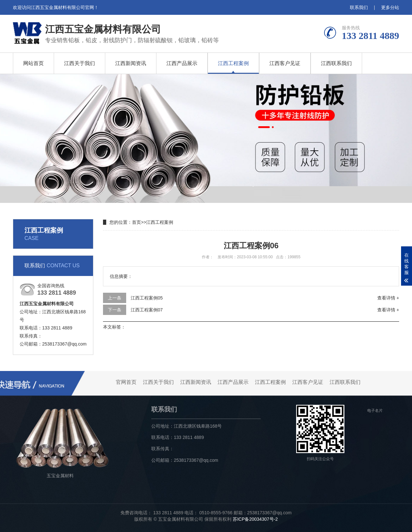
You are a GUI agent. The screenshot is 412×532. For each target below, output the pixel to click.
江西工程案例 (233, 63)
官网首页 (126, 382)
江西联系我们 (336, 63)
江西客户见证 (285, 63)
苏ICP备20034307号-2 (255, 519)
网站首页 (33, 63)
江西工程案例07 (147, 310)
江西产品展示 (182, 63)
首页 (136, 222)
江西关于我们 (80, 63)
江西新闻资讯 (131, 63)
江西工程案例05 (147, 298)
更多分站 (390, 7)
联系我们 (359, 7)
